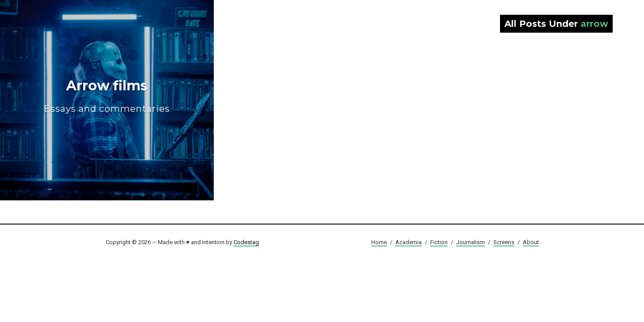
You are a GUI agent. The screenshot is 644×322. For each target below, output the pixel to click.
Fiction (439, 242)
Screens (504, 242)
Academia (409, 242)
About (531, 242)
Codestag (246, 242)
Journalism (470, 242)
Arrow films (107, 96)
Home (379, 242)
